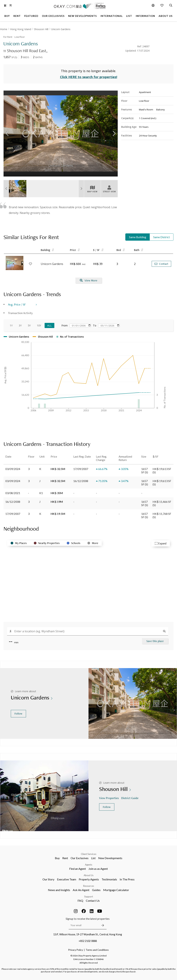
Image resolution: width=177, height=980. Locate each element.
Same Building (138, 237)
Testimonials (109, 879)
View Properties (109, 798)
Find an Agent (78, 869)
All (49, 325)
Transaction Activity (20, 313)
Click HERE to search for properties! (89, 77)
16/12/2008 (13, 502)
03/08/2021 (13, 493)
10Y (39, 325)
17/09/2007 (13, 514)
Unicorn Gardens (61, 29)
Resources (89, 886)
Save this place (155, 641)
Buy (57, 858)
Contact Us (93, 901)
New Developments (110, 858)
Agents (89, 865)
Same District (162, 237)
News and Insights (59, 890)
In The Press (127, 879)
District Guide (130, 798)
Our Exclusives (80, 858)
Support (89, 897)
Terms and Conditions (97, 950)
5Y (29, 325)
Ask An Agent (81, 890)
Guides (96, 890)
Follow (18, 714)
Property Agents (89, 879)
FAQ (80, 901)
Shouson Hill (41, 29)
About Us (89, 875)
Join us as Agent (98, 869)
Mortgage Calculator (116, 890)
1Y (11, 325)
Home (4, 29)
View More (89, 280)
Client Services (89, 854)
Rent (65, 858)
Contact (161, 264)
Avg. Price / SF (17, 304)
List (93, 858)
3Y (20, 325)
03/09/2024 (13, 469)
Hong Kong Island (21, 29)
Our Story (48, 879)
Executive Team (67, 879)
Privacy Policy (76, 950)
